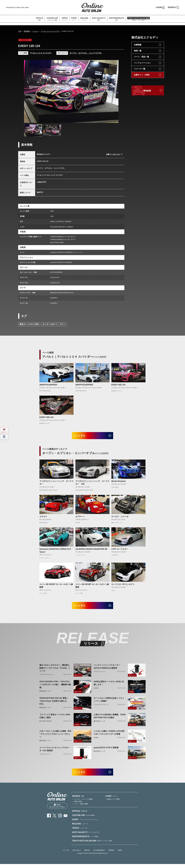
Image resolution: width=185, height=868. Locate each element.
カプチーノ (80, 518)
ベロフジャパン (99, 674)
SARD (96, 691)
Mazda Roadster (119, 483)
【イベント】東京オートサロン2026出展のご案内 (55, 719)
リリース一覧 (140, 69)
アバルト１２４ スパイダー (50, 31)
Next (114, 91)
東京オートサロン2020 (29, 324)
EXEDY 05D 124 (118, 385)
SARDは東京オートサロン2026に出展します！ (109, 686)
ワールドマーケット (47, 677)
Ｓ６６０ (43, 518)
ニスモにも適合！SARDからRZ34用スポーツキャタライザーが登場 (109, 735)
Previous (28, 91)
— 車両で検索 (77, 805)
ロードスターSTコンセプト (123, 586)
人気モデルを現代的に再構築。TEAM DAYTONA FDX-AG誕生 (110, 719)
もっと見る (82, 436)
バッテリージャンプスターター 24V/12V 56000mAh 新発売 (107, 669)
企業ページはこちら (113, 154)
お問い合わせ (77, 854)
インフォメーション (142, 63)
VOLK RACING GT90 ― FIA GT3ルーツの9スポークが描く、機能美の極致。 (55, 687)
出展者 (120, 854)
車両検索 (27, 31)
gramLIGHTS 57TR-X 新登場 (106, 750)
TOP (20, 31)
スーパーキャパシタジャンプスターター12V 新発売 (55, 752)
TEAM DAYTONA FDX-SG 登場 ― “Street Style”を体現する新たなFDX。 (54, 704)
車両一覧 (138, 51)
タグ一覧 (66, 854)
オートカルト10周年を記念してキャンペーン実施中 (109, 702)
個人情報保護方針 (99, 854)
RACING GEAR (45, 724)
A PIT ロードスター (120, 550)
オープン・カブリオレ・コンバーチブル (86, 53)
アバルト (35, 31)
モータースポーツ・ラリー (54, 324)
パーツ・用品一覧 (141, 57)
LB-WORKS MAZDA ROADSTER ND (91, 550)
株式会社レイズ (45, 694)
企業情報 (138, 45)
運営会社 (87, 854)
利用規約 (111, 854)
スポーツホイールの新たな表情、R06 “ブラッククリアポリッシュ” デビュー (55, 737)
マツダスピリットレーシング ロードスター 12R (92, 484)
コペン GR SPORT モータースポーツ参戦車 (56, 587)
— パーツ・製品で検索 (80, 808)
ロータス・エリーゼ (120, 518)
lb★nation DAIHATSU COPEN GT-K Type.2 (55, 552)
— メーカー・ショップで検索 (82, 803)
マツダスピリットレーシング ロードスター (56, 484)
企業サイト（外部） (142, 75)
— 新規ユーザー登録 (112, 803)
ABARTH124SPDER (48, 385)
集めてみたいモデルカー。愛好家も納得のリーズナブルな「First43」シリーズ (55, 671)
